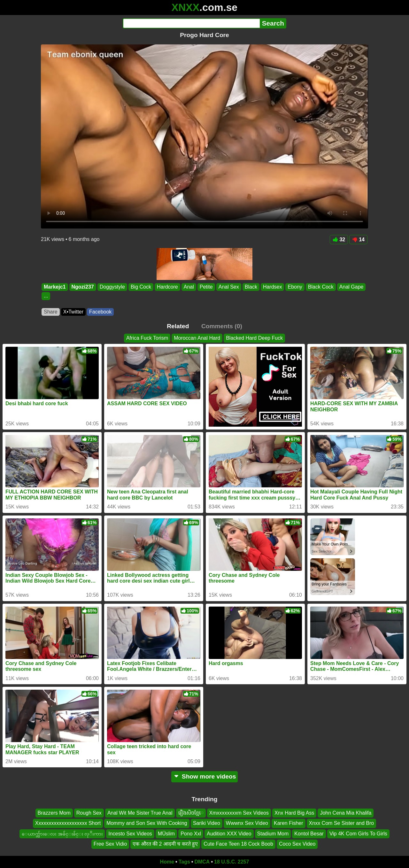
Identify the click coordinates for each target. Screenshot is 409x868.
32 (339, 240)
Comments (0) (222, 326)
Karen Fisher (289, 823)
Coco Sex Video (297, 844)
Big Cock (141, 287)
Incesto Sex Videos (130, 833)
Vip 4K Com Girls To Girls (358, 833)
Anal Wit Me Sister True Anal (140, 813)
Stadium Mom (273, 833)
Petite (206, 287)
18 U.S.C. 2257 (232, 862)
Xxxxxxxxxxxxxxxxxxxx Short (68, 823)
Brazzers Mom (54, 813)
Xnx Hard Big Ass (294, 813)
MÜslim (166, 833)
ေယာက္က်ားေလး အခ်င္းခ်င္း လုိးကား (62, 833)
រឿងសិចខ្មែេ (191, 813)
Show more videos (205, 776)
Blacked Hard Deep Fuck (254, 338)
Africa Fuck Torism (147, 338)
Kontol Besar (309, 833)
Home (167, 862)
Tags (184, 862)
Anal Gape (351, 287)
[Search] (191, 23)
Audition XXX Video (229, 833)
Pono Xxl (191, 833)
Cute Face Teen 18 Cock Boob (238, 844)
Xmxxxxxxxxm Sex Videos (239, 813)
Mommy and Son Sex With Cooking (147, 823)
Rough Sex (89, 813)
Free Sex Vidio (110, 844)
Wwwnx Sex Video (247, 823)
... (46, 296)
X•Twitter (73, 312)
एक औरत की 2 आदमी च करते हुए (165, 844)
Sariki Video (207, 823)
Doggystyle (112, 287)
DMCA (202, 862)
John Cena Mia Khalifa (346, 813)
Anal (189, 287)
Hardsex (273, 287)
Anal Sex (229, 287)
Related (178, 326)
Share (51, 312)
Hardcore (167, 287)
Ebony (295, 287)
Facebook (100, 312)
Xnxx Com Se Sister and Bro (342, 823)
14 (358, 240)
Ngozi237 (83, 287)
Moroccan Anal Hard (197, 338)
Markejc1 (55, 287)
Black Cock (321, 287)
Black (251, 287)
